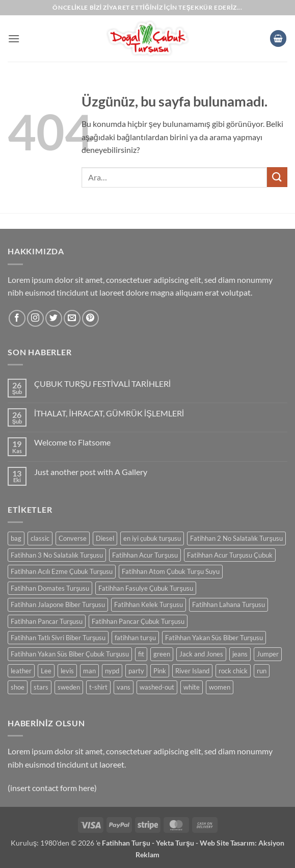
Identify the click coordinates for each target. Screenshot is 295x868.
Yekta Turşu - (178, 843)
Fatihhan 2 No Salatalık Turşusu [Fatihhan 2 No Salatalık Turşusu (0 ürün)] (236, 538)
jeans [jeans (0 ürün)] (240, 654)
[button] (14, 38)
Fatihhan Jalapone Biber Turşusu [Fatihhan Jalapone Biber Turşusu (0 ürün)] (58, 604)
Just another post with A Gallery (91, 472)
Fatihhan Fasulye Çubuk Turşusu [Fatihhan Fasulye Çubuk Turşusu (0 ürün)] (145, 588)
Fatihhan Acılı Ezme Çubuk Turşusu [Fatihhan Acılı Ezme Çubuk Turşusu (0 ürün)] (62, 571)
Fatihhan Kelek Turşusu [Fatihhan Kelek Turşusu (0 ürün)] (148, 604)
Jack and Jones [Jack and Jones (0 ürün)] (201, 654)
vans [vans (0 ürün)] (124, 687)
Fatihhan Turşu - (129, 843)
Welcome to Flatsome (72, 442)
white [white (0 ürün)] (192, 687)
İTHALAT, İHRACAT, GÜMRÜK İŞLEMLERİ (109, 413)
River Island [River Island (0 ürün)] (192, 671)
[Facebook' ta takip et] (17, 318)
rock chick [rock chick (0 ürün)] (233, 671)
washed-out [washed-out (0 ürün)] (157, 687)
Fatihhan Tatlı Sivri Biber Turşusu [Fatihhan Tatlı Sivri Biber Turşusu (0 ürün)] (58, 638)
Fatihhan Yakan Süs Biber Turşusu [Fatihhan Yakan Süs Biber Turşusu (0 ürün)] (214, 638)
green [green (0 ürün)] (162, 654)
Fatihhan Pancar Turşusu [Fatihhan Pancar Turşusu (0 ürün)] (47, 621)
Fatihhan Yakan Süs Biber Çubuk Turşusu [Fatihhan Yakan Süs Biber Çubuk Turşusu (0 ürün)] (70, 654)
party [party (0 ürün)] (136, 671)
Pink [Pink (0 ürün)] (160, 671)
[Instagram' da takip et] (35, 318)
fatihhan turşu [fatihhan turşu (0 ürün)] (135, 638)
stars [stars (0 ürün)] (41, 687)
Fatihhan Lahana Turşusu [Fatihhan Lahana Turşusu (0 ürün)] (229, 604)
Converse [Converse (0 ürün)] (73, 538)
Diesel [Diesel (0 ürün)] (105, 538)
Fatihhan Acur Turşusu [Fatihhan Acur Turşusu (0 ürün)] (145, 555)
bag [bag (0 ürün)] (16, 538)
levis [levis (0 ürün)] (67, 671)
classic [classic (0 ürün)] (40, 538)
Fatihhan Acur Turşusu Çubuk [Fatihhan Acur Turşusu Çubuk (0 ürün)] (230, 555)
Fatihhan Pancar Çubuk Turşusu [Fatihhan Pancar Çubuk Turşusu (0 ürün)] (138, 621)
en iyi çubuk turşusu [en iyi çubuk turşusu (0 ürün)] (152, 538)
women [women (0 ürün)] (220, 687)
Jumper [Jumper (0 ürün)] (268, 654)
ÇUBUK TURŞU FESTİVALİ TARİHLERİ (102, 384)
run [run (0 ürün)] (262, 671)
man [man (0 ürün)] (89, 671)
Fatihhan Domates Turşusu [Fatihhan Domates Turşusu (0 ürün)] (50, 588)
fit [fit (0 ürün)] (141, 654)
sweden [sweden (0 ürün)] (69, 687)
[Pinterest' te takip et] (90, 318)
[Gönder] (277, 177)
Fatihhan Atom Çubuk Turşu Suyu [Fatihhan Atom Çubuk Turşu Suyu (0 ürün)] (170, 571)
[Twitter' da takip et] (54, 318)
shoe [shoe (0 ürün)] (18, 687)
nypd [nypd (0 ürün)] (112, 671)
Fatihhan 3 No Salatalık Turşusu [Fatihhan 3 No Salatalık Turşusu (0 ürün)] (57, 555)
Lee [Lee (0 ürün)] (46, 671)
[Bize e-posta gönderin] (72, 318)
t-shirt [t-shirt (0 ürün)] (98, 687)
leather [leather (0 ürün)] (21, 671)
